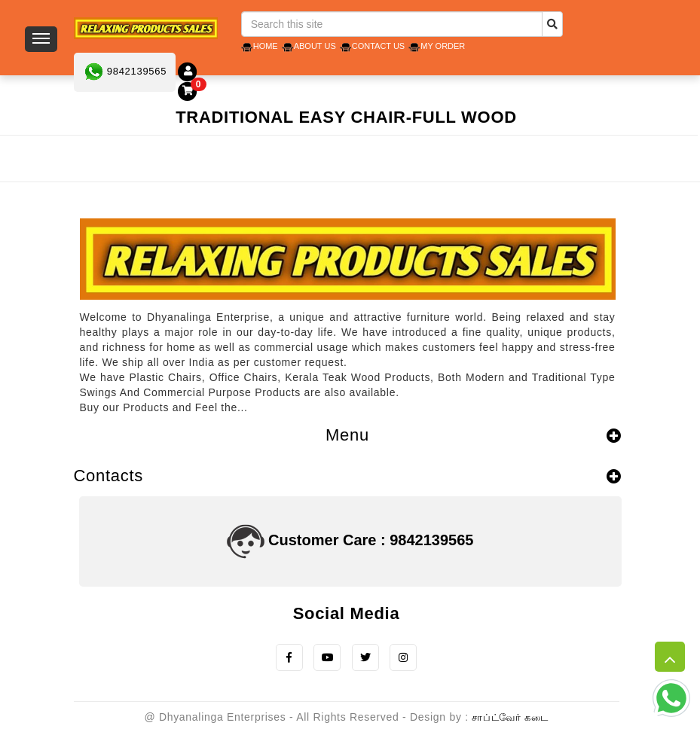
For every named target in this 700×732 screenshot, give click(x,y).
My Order (443, 46)
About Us (315, 46)
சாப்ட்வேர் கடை (510, 717)
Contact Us (379, 46)
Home (266, 46)
